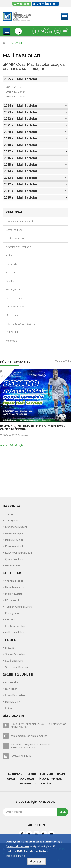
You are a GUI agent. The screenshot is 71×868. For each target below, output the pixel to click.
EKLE (63, 812)
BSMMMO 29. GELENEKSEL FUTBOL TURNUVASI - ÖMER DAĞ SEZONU (33, 428)
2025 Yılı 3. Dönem (16, 87)
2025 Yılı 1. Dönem (16, 96)
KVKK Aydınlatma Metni (19, 221)
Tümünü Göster (63, 361)
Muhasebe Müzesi (16, 527)
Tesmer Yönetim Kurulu (19, 607)
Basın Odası (12, 682)
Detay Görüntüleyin (12, 445)
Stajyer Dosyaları (15, 654)
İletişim (9, 708)
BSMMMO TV (13, 702)
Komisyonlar (13, 290)
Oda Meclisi (12, 281)
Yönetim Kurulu (14, 581)
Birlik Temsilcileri (16, 307)
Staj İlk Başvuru (14, 661)
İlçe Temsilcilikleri (16, 298)
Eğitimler (46, 774)
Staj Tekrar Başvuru (17, 667)
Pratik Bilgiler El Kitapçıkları (21, 324)
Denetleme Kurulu (16, 587)
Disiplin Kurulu (14, 594)
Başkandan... (13, 264)
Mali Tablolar (13, 332)
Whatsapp (23, 4)
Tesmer (31, 774)
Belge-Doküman (14, 540)
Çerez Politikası (14, 230)
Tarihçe (10, 255)
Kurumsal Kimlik (14, 546)
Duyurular (11, 689)
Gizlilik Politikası (15, 238)
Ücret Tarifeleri (14, 315)
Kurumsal (16, 43)
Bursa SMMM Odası (28, 849)
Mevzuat (10, 648)
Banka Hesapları (15, 533)
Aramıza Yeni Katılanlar (19, 247)
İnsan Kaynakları (15, 695)
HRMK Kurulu (13, 600)
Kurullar (11, 273)
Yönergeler (12, 341)
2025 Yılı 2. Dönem (16, 92)
